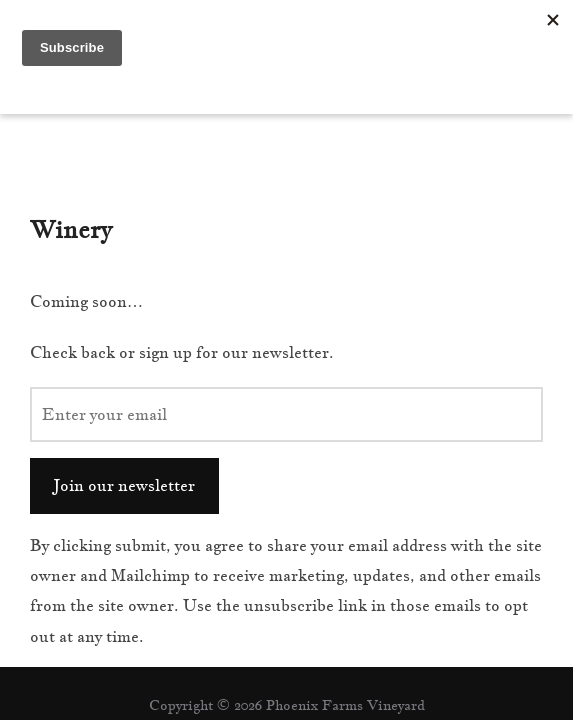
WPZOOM (345, 658)
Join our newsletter (124, 403)
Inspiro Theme (240, 658)
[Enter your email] (286, 332)
